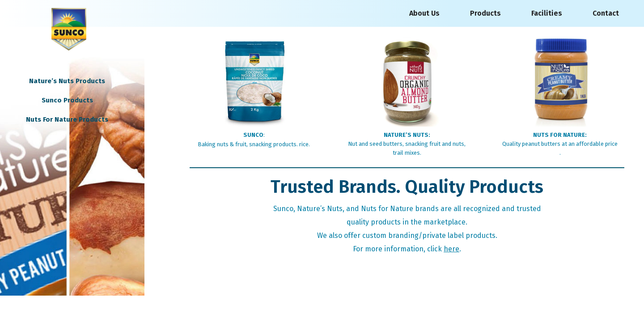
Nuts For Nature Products (67, 119)
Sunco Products (67, 100)
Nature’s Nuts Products (67, 81)
